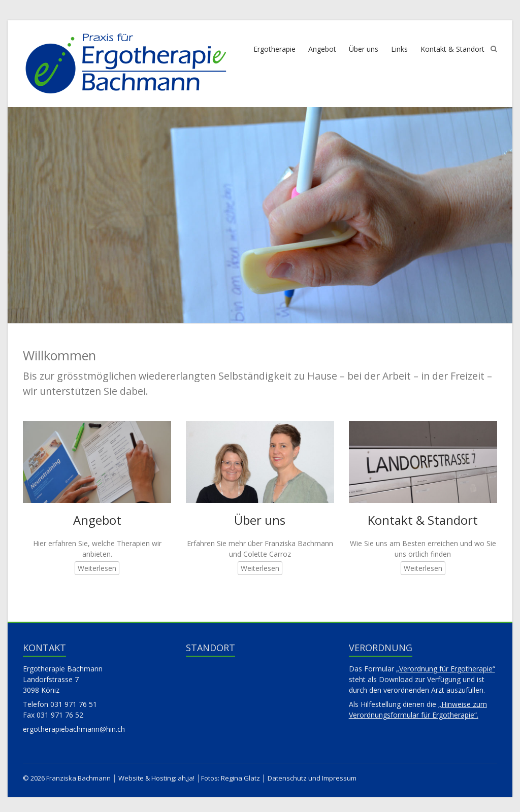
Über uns (364, 49)
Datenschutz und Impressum (312, 778)
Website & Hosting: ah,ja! (156, 778)
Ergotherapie (274, 49)
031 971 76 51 (74, 704)
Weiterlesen (97, 568)
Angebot (322, 49)
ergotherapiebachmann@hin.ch (74, 729)
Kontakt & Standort (452, 49)
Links (399, 49)
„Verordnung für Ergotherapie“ (446, 669)
